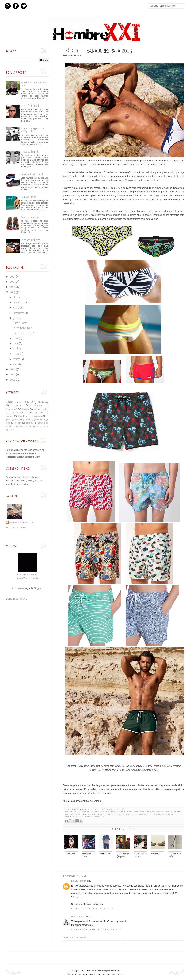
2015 (13, 282)
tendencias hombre (162, 814)
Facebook (16, 6)
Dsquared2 (11, 409)
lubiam (18, 423)
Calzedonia (98, 812)
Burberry (43, 402)
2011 (13, 375)
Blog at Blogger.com (76, 974)
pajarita (29, 423)
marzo (17, 354)
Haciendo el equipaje (23, 328)
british (18, 419)
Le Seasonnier (79, 881)
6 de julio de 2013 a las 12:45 (92, 909)
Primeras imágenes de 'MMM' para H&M (32, 130)
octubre (17, 308)
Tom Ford (23, 416)
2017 (13, 277)
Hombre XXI (94, 970)
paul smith (39, 413)
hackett (11, 430)
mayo (16, 344)
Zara (9, 402)
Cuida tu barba (20, 323)
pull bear (100, 814)
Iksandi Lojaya (116, 974)
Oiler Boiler (86, 814)
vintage (29, 426)
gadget (46, 426)
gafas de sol (40, 419)
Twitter (24, 6)
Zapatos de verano (30, 218)
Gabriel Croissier (128, 812)
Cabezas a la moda (30, 152)
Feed (8, 6)
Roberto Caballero (94, 809)
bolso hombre (41, 409)
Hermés (9, 416)
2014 (13, 287)
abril (16, 349)
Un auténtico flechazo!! (32, 175)
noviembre (19, 303)
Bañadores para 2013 (23, 333)
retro (8, 423)
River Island (114, 814)
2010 (13, 380)
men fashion (173, 812)
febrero (17, 359)
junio (16, 338)
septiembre (19, 313)
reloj (12, 413)
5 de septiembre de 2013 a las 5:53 (96, 930)
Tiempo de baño (28, 197)
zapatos (18, 406)
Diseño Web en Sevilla (27, 578)
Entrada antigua (181, 943)
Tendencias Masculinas (78, 817)
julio (16, 318)
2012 (13, 369)
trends (97, 817)
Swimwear (144, 814)
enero (16, 364)
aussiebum (84, 812)
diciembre (18, 297)
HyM (27, 402)
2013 (13, 292)
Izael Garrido (78, 917)
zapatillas (38, 406)
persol (19, 426)
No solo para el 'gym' (30, 240)
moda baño (71, 814)
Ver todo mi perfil (17, 528)
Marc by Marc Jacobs (152, 812)
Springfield (130, 814)
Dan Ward (111, 812)
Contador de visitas (27, 575)
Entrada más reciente (65, 943)
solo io (24, 413)
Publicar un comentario (74, 937)
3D (38, 426)
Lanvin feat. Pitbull (30, 106)
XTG (105, 817)
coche (27, 419)
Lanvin (25, 409)
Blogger (38, 588)
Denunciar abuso (17, 599)
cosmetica (37, 416)
